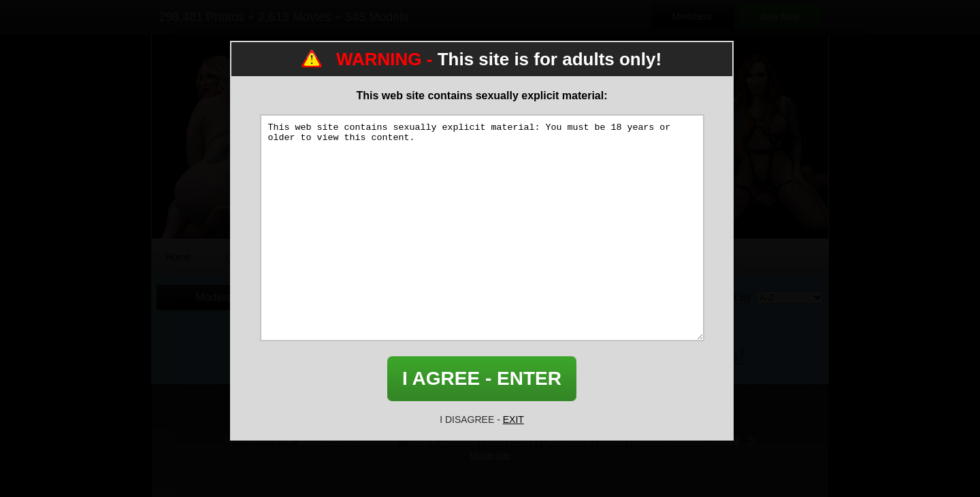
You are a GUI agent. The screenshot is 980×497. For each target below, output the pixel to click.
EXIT (513, 419)
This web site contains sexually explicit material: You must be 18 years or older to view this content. (482, 228)
